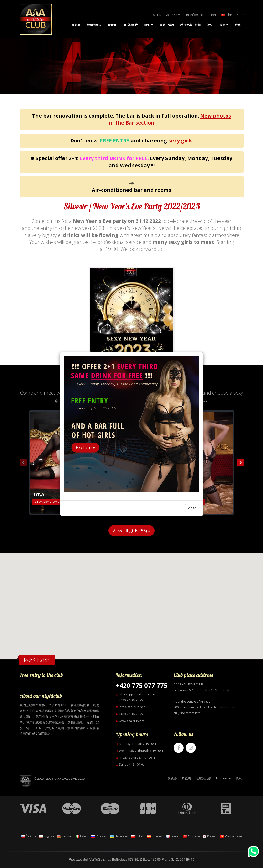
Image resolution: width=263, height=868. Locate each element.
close (192, 508)
